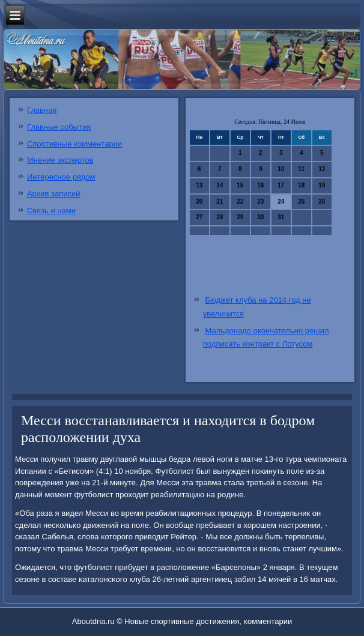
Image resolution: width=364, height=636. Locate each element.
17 (281, 185)
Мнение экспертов (60, 160)
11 (301, 169)
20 (199, 201)
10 (281, 169)
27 (199, 217)
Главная (42, 110)
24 (281, 201)
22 (240, 201)
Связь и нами (51, 210)
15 (240, 185)
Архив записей (54, 194)
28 (220, 217)
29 (240, 217)
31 (281, 217)
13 (199, 185)
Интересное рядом (61, 177)
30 (260, 217)
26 (322, 201)
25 (301, 201)
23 (260, 201)
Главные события (59, 127)
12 (322, 169)
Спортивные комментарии (74, 144)
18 (301, 185)
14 (220, 185)
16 (260, 185)
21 (220, 201)
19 (322, 185)
